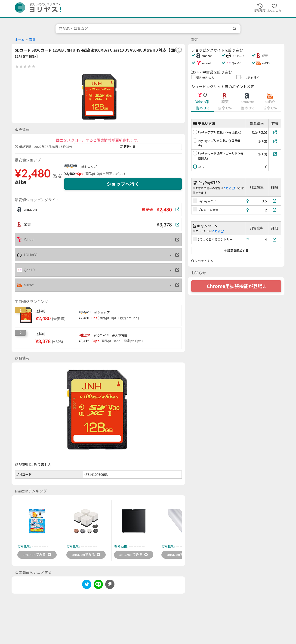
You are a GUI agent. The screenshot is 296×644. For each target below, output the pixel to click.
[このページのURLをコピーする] (110, 585)
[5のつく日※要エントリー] (275, 240)
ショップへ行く (123, 184)
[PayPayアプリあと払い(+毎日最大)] (275, 141)
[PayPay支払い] (275, 201)
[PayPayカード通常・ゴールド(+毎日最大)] (275, 154)
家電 (32, 40)
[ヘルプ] (248, 201)
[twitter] (87, 585)
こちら (229, 188)
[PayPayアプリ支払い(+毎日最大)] (275, 132)
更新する (128, 147)
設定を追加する (236, 251)
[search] (235, 29)
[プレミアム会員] (275, 210)
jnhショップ (89, 167)
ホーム (20, 40)
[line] (98, 585)
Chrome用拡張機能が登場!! (236, 286)
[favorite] (178, 50)
